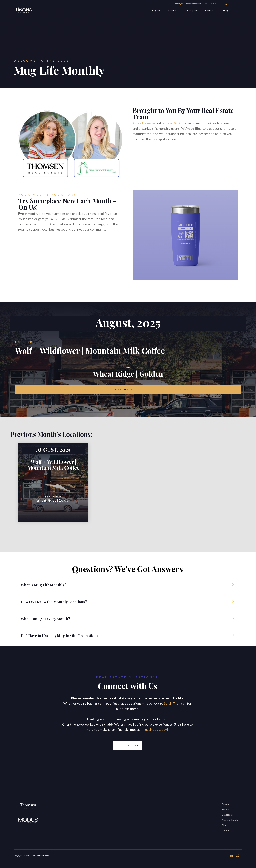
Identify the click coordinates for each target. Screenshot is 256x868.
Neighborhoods (230, 820)
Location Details (128, 390)
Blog (225, 10)
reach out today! (156, 729)
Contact (210, 10)
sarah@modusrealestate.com (188, 4)
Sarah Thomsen (144, 123)
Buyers (156, 10)
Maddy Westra (172, 123)
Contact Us (126, 745)
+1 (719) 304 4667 (213, 4)
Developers (191, 10)
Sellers (172, 10)
